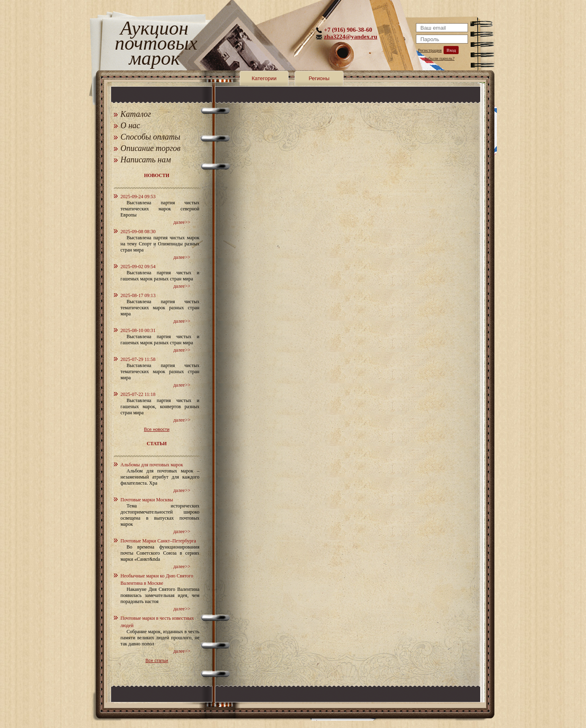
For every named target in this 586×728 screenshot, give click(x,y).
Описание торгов (151, 148)
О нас (130, 125)
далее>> (182, 222)
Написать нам (146, 160)
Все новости (157, 429)
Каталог (136, 114)
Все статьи (156, 660)
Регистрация (430, 50)
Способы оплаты (150, 137)
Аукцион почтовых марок (154, 45)
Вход (451, 50)
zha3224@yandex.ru (351, 37)
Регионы (319, 78)
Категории (264, 78)
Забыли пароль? (439, 58)
